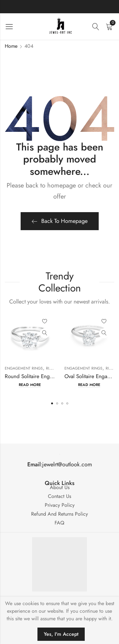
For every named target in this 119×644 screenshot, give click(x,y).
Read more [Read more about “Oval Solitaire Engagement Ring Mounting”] (89, 385)
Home (11, 46)
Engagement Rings (24, 368)
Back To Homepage (60, 221)
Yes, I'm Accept (61, 634)
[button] (52, 403)
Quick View (45, 333)
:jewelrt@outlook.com (60, 464)
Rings (52, 368)
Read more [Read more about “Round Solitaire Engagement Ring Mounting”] (30, 385)
